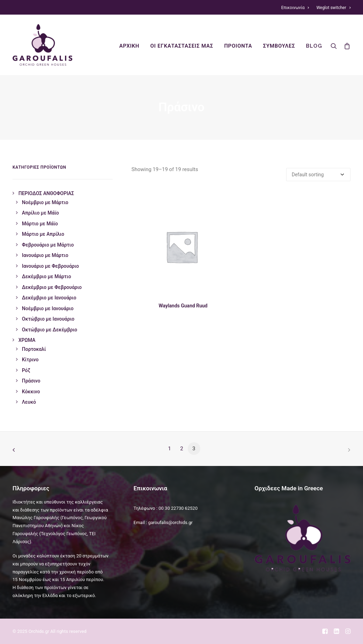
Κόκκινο (31, 392)
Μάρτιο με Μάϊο (40, 224)
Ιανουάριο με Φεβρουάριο (50, 266)
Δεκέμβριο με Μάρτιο (46, 276)
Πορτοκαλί (34, 349)
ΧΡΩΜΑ (27, 340)
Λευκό (29, 402)
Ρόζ (26, 370)
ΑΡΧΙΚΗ (129, 46)
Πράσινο (31, 381)
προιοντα (238, 46)
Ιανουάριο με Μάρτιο (45, 255)
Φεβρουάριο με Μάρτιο (48, 245)
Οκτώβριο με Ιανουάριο (48, 319)
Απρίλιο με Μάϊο (41, 213)
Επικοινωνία (295, 8)
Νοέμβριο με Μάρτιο (45, 202)
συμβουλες (279, 46)
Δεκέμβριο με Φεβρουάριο (52, 287)
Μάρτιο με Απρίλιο (43, 234)
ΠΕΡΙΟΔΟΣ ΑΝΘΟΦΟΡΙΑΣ (46, 193)
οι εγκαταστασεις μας (182, 46)
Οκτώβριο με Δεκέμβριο (50, 330)
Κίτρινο (30, 360)
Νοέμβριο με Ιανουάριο (48, 308)
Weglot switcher (333, 8)
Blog (314, 46)
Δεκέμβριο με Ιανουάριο (49, 298)
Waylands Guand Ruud (183, 306)
